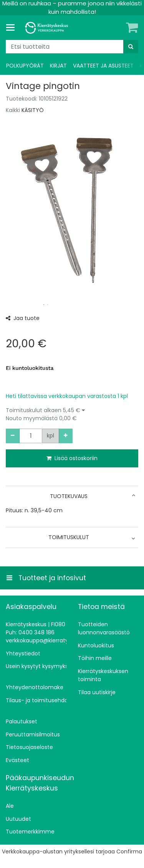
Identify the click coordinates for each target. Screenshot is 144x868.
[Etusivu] (48, 28)
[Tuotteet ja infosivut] (13, 28)
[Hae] (131, 47)
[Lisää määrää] (66, 436)
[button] (72, 414)
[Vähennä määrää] (13, 436)
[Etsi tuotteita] (72, 47)
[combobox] (72, 47)
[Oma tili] (119, 28)
